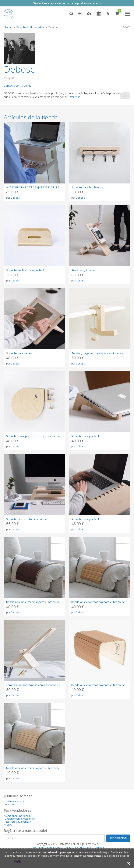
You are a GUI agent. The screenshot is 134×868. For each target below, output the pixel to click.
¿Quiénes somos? (14, 802)
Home (8, 27)
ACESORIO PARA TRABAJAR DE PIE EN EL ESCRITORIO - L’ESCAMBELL (53, 187)
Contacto (9, 805)
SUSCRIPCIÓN (118, 838)
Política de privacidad (78, 848)
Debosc (15, 198)
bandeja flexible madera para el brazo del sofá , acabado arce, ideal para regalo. (58, 768)
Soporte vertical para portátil (25, 270)
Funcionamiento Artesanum (19, 819)
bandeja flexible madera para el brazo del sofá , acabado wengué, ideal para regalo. (61, 602)
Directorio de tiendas (30, 27)
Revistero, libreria (83, 270)
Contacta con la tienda (18, 86)
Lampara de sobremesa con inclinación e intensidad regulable (46, 685)
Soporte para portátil (85, 436)
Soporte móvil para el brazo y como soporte (35, 436)
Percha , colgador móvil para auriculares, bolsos (102, 353)
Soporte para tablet (19, 353)
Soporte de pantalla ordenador (26, 519)
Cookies (100, 848)
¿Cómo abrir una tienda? (17, 816)
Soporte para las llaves (86, 187)
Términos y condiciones (47, 848)
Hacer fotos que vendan (17, 822)
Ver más (75, 97)
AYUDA (8, 825)
